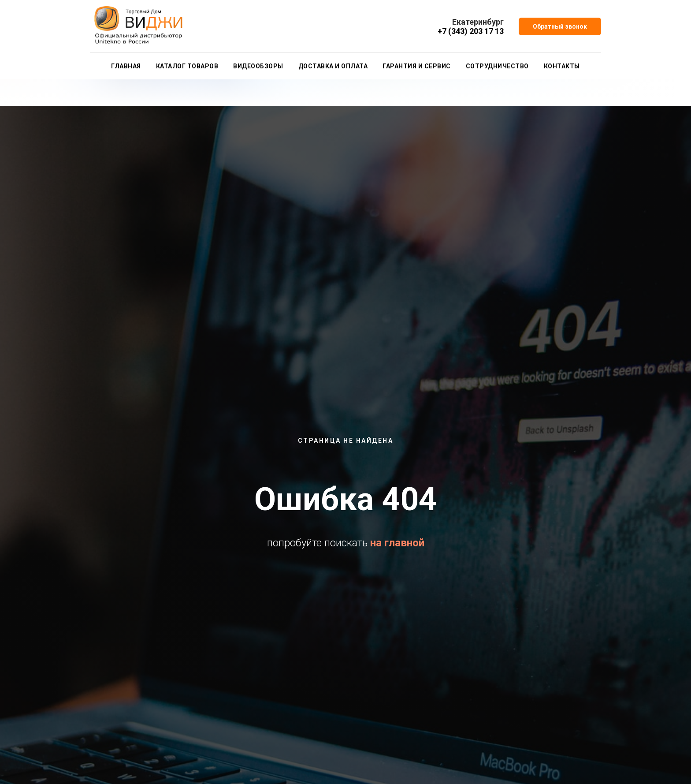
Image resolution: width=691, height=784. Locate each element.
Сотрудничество (497, 66)
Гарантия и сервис (417, 66)
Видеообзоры (258, 66)
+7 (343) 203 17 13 (471, 31)
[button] (560, 26)
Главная (126, 66)
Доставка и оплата (333, 66)
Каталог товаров (187, 66)
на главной (397, 543)
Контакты (562, 66)
